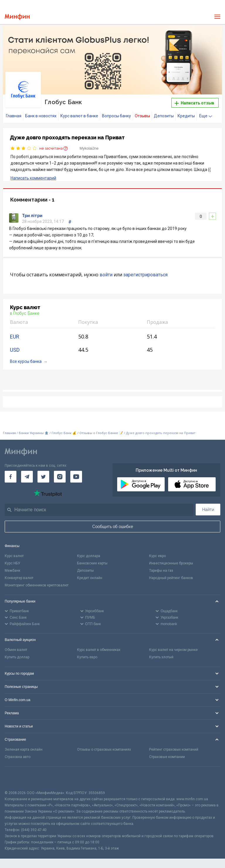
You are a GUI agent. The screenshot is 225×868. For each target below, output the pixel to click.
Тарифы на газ (161, 571)
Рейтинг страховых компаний (174, 749)
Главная (14, 116)
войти (106, 275)
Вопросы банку (116, 116)
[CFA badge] (18, 778)
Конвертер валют (19, 578)
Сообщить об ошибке (113, 527)
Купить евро (87, 657)
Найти (208, 510)
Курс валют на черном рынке (173, 650)
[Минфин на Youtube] (76, 477)
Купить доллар (17, 657)
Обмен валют (16, 650)
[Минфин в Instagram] (60, 477)
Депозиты (164, 116)
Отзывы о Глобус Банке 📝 (102, 433)
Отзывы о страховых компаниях (104, 749)
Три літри (32, 216)
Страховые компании (167, 757)
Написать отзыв (194, 103)
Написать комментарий (33, 178)
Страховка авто (18, 757)
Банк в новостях (41, 116)
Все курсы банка (26, 361)
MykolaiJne (89, 148)
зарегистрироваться (145, 275)
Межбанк (12, 571)
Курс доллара (89, 556)
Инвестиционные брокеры (171, 563)
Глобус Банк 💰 (64, 433)
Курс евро (157, 556)
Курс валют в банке (79, 116)
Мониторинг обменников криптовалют (37, 585)
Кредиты (186, 116)
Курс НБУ (12, 563)
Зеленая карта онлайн (24, 749)
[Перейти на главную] (17, 17)
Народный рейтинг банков (171, 578)
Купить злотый (161, 657)
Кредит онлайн (90, 578)
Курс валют (14, 556)
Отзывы (142, 116)
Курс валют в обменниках (99, 650)
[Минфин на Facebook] (11, 477)
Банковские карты (92, 563)
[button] (213, 35)
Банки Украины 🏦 (34, 433)
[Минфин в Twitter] (43, 477)
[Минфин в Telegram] (27, 477)
